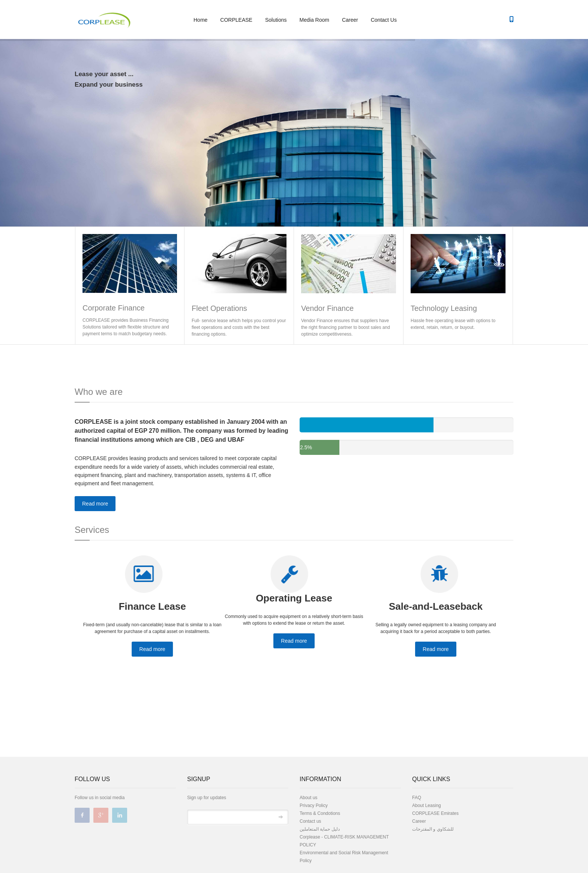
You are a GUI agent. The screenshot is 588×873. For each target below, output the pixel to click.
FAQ (417, 798)
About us (308, 798)
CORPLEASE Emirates (435, 813)
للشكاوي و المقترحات (433, 829)
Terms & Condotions (320, 813)
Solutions (276, 20)
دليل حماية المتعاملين (320, 829)
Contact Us (384, 20)
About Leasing (427, 805)
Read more (95, 504)
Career (350, 20)
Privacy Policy (314, 805)
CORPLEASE (236, 20)
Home (200, 20)
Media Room (314, 20)
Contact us (310, 821)
